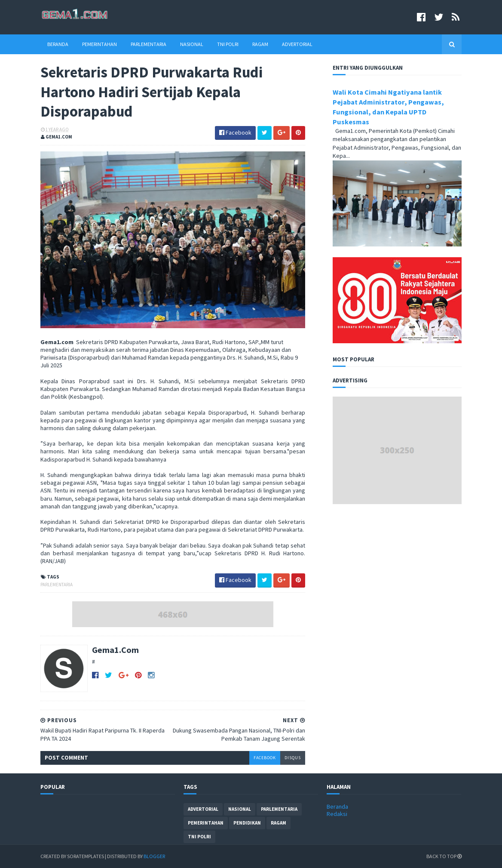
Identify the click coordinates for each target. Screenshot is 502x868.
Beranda (58, 44)
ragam (279, 823)
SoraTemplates (86, 856)
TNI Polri (228, 44)
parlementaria (57, 585)
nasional (240, 809)
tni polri (199, 837)
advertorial (203, 809)
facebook (265, 758)
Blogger (154, 856)
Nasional (192, 44)
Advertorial (297, 44)
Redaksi (337, 814)
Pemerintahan (99, 44)
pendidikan (247, 823)
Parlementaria (148, 44)
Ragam (260, 44)
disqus (293, 758)
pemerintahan (206, 823)
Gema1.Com (115, 650)
